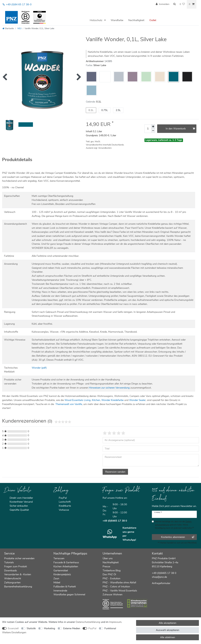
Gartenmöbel (61, 571)
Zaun (56, 578)
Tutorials (9, 562)
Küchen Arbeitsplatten (66, 566)
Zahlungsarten (12, 583)
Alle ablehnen (168, 637)
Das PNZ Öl (109, 574)
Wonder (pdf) (39, 368)
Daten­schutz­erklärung (88, 622)
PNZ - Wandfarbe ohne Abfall (119, 583)
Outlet (153, 20)
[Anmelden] (163, 4)
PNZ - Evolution (111, 578)
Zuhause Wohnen (113, 594)
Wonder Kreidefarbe (112, 400)
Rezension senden (115, 472)
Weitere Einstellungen (14, 632)
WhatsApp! (129, 540)
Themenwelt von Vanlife (69, 404)
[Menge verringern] (153, 131)
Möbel (57, 583)
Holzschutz (96, 20)
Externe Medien (72, 628)
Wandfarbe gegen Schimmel (69, 594)
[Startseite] (8, 28)
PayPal (92, 628)
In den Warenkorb (180, 129)
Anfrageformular (161, 583)
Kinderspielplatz (62, 574)
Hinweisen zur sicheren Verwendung (109, 388)
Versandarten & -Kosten (18, 574)
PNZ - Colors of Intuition (116, 587)
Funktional (110, 628)
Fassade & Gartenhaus (66, 562)
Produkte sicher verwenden (19, 558)
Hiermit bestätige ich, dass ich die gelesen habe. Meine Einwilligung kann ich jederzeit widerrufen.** (174, 525)
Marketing (50, 628)
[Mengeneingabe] (148, 129)
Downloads (11, 571)
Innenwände (60, 591)
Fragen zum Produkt (16, 566)
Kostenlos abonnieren (178, 537)
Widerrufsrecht (13, 578)
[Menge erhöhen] (153, 126)
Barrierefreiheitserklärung (18, 587)
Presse (106, 566)
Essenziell (13, 628)
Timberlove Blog (112, 571)
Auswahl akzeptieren (168, 630)
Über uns (108, 558)
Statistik (31, 628)
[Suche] (174, 4)
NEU (19, 28)
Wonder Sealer (137, 400)
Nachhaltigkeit (136, 20)
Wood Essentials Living (78, 400)
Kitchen (96, 400)
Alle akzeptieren (167, 623)
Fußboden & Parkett (65, 587)
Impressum (115, 622)
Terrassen (59, 558)
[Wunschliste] (182, 4)
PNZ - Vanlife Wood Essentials (120, 591)
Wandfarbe (117, 20)
